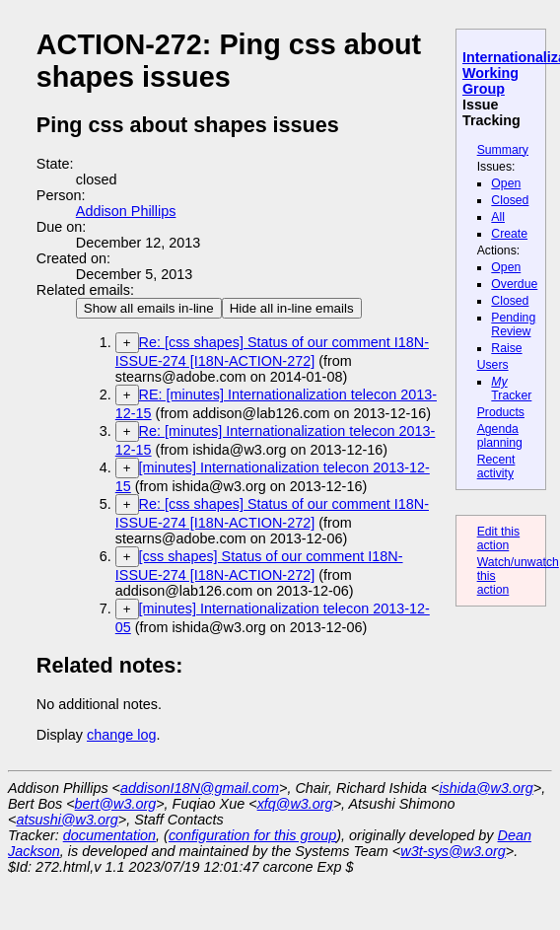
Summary (503, 150)
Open (506, 183)
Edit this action (499, 538)
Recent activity (496, 466)
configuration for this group (252, 835)
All (498, 217)
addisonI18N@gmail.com (200, 788)
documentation (109, 835)
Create (509, 234)
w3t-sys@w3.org (453, 851)
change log (121, 735)
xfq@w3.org (295, 804)
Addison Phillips (126, 211)
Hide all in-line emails (292, 308)
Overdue (514, 284)
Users (493, 365)
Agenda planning (500, 436)
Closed (510, 200)
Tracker (511, 389)
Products (501, 412)
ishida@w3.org (486, 788)
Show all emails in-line (149, 308)
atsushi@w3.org (67, 820)
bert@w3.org (116, 804)
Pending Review (513, 324)
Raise (506, 348)
